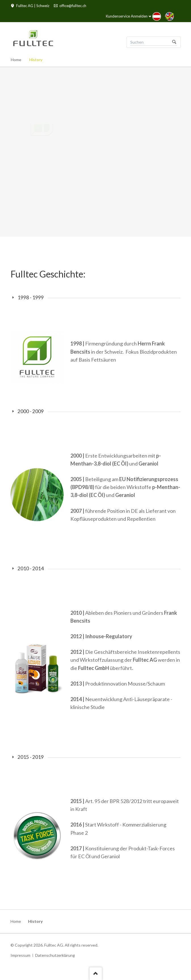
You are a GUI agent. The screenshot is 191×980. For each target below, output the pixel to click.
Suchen (174, 42)
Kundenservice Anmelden (127, 16)
